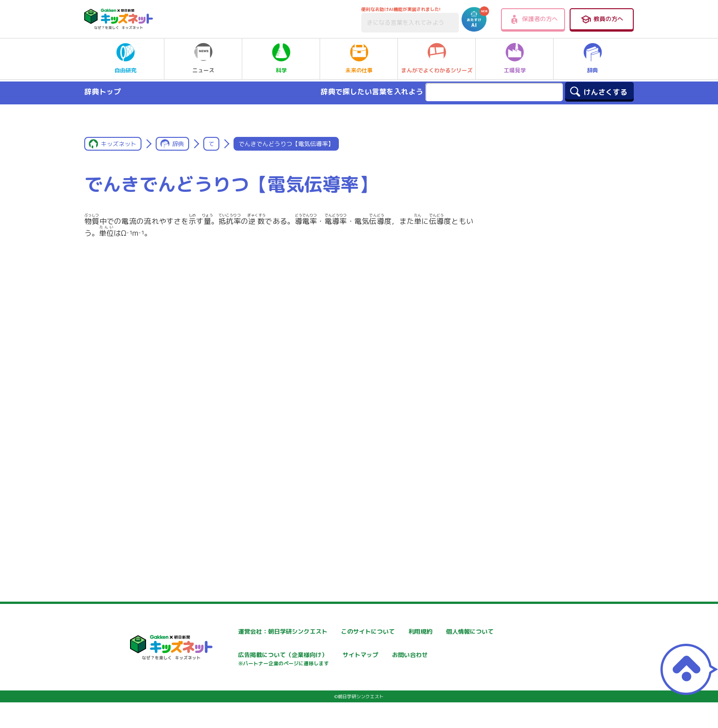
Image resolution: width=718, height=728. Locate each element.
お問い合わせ (229, 688)
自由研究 (125, 59)
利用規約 (442, 632)
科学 (281, 59)
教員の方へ (602, 19)
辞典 (593, 59)
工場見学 (515, 59)
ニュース (203, 59)
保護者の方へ (533, 19)
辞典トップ (103, 92)
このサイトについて (348, 632)
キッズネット (119, 144)
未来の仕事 (359, 59)
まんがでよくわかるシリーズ (437, 59)
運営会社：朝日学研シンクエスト (258, 632)
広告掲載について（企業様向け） (368, 660)
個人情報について (235, 656)
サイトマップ (449, 656)
